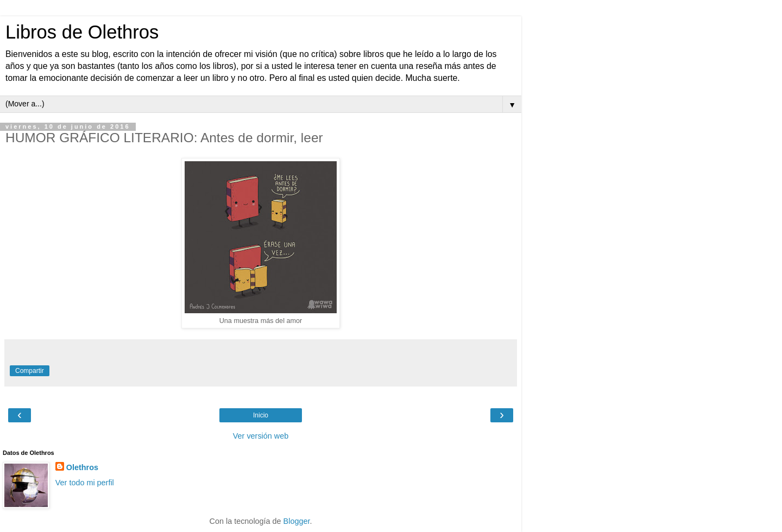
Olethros (82, 467)
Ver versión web (261, 436)
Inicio (261, 415)
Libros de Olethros (82, 32)
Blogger (297, 521)
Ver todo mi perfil (85, 483)
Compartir (30, 371)
